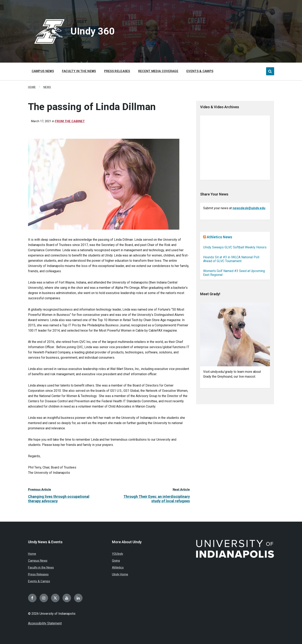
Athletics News (219, 237)
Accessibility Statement (45, 623)
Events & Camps (39, 581)
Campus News (38, 561)
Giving (116, 561)
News (47, 87)
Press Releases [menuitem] (117, 71)
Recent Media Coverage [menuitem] (158, 71)
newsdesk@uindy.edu (249, 208)
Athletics (118, 567)
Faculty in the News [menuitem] (79, 71)
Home (32, 87)
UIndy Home (120, 574)
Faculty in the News (41, 567)
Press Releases (38, 574)
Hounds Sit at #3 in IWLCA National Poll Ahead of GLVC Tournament (231, 259)
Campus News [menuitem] (43, 71)
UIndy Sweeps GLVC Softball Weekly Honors (235, 247)
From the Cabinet (70, 121)
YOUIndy (118, 554)
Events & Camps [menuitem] (200, 71)
